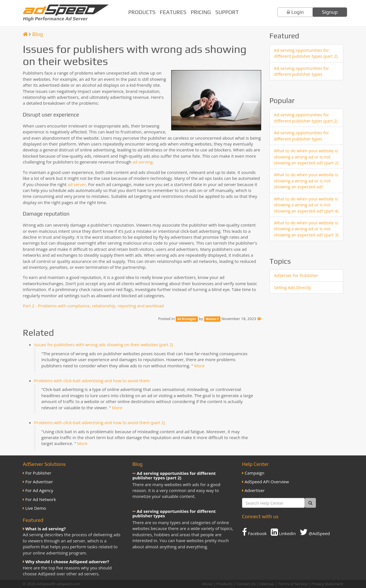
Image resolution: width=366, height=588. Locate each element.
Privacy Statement (327, 584)
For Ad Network (41, 499)
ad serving (143, 162)
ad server (77, 184)
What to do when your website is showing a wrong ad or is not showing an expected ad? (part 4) (306, 205)
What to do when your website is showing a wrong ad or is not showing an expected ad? (306, 181)
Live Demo (36, 508)
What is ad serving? (46, 529)
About (207, 584)
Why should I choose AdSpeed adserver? (67, 562)
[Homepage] (25, 34)
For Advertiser (39, 482)
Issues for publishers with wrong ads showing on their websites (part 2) (104, 345)
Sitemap (267, 584)
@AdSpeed (315, 532)
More (199, 366)
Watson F (212, 319)
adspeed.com (68, 584)
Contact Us (246, 584)
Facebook (254, 532)
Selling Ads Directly (293, 287)
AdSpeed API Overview (267, 482)
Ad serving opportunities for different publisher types (302, 71)
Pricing (201, 12)
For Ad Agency (39, 490)
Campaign (254, 473)
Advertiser (255, 490)
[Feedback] (259, 319)
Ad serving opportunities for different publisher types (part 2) (306, 53)
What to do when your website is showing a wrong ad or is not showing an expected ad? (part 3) (306, 229)
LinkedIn (283, 532)
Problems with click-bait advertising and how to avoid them (92, 381)
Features (173, 12)
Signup (330, 12)
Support (227, 12)
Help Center (255, 464)
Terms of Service (293, 584)
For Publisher (38, 473)
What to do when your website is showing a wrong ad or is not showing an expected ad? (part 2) (306, 157)
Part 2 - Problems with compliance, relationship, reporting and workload (93, 306)
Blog (38, 34)
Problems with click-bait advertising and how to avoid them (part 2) (100, 422)
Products (142, 12)
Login (298, 12)
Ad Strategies (187, 319)
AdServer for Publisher (296, 275)
